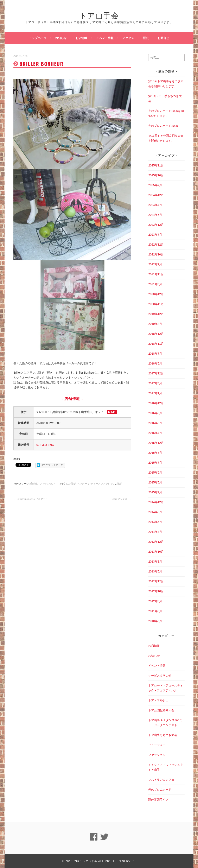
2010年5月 (155, 621)
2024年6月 (155, 215)
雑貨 (119, 484)
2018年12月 (156, 334)
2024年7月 (155, 205)
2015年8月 (155, 453)
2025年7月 (155, 185)
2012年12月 (156, 581)
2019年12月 (156, 314)
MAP (112, 412)
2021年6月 (155, 284)
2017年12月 (156, 373)
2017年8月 (155, 383)
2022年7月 (155, 264)
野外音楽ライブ (158, 799)
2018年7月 (155, 354)
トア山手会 (99, 15)
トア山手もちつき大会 (163, 735)
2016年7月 (155, 433)
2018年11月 (156, 344)
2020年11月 (156, 304)
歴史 (146, 38)
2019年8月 (155, 324)
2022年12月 (156, 245)
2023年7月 (155, 235)
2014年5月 (155, 522)
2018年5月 (155, 363)
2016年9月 (155, 413)
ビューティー (157, 745)
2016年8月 (155, 423)
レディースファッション (102, 484)
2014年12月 (156, 502)
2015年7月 (155, 463)
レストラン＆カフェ (161, 780)
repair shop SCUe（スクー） (31, 499)
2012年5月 (155, 601)
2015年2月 (155, 492)
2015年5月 (155, 482)
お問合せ (163, 38)
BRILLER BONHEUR (41, 64)
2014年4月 (155, 532)
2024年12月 (156, 195)
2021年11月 (156, 274)
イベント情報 (105, 38)
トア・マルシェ (158, 700)
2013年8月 (155, 562)
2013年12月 (156, 542)
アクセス (128, 38)
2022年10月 (156, 254)
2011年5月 (155, 611)
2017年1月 (155, 393)
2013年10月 (156, 552)
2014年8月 (155, 512)
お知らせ (61, 38)
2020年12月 (156, 294)
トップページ (38, 38)
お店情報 (81, 38)
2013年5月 (155, 571)
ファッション (47, 484)
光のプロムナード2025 (163, 126)
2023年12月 (156, 225)
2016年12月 (156, 403)
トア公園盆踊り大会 (161, 710)
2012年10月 (156, 591)
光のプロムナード (160, 790)
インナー (82, 484)
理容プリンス (122, 499)
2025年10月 (156, 175)
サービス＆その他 (160, 676)
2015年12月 (156, 443)
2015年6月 (155, 473)
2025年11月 (156, 165)
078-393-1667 (45, 445)
